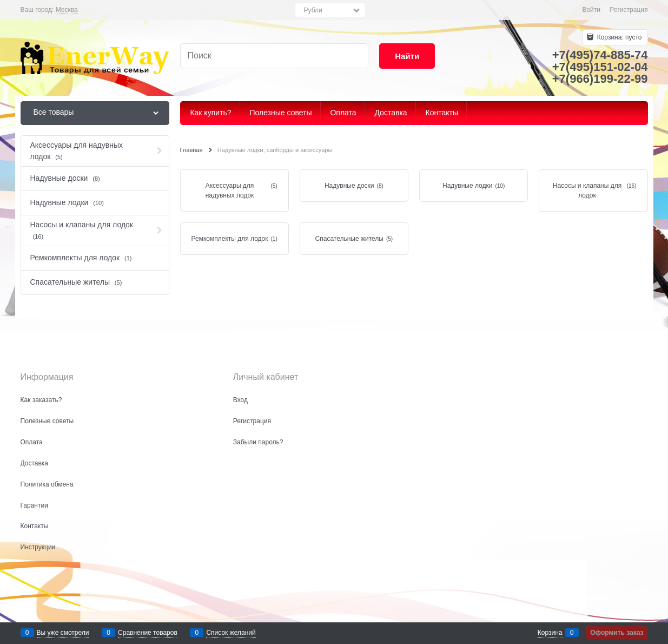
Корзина (550, 633)
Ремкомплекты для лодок (230, 239)
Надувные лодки (467, 186)
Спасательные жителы (349, 239)
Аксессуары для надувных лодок (230, 190)
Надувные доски (349, 186)
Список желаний (231, 633)
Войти (591, 10)
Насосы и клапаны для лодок (587, 190)
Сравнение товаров (148, 633)
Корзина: (618, 37)
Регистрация (629, 10)
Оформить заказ (617, 633)
